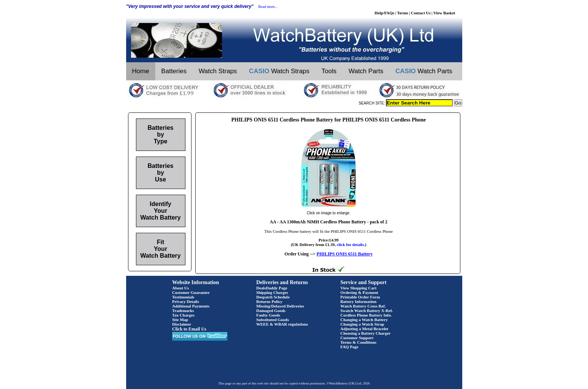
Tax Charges (183, 315)
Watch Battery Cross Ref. (363, 306)
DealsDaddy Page (272, 288)
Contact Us (421, 13)
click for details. (351, 244)
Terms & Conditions (358, 342)
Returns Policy (269, 301)
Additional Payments (191, 306)
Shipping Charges (272, 292)
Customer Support (357, 338)
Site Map (180, 320)
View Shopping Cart (358, 288)
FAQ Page (349, 347)
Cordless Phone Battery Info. (366, 315)
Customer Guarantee (191, 292)
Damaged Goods (271, 311)
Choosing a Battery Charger (365, 333)
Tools (329, 71)
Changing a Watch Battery (364, 320)
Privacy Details (186, 301)
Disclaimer (182, 324)
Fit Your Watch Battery (161, 249)
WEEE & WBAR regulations (282, 324)
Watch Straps (218, 71)
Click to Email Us (189, 329)
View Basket (444, 13)
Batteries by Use (161, 173)
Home (141, 71)
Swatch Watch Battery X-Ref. (367, 311)
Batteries (174, 71)
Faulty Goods (268, 315)
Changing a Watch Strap (362, 324)
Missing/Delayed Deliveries (280, 306)
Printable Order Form (360, 297)
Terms (403, 13)
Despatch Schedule (273, 297)
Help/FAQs (384, 13)
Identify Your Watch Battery (161, 211)
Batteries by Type (161, 135)
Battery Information (358, 301)
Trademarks (183, 311)
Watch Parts (366, 71)
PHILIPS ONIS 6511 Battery (344, 254)
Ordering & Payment (359, 292)
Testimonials (183, 297)
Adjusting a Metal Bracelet (364, 329)
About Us (181, 288)
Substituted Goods (273, 320)
